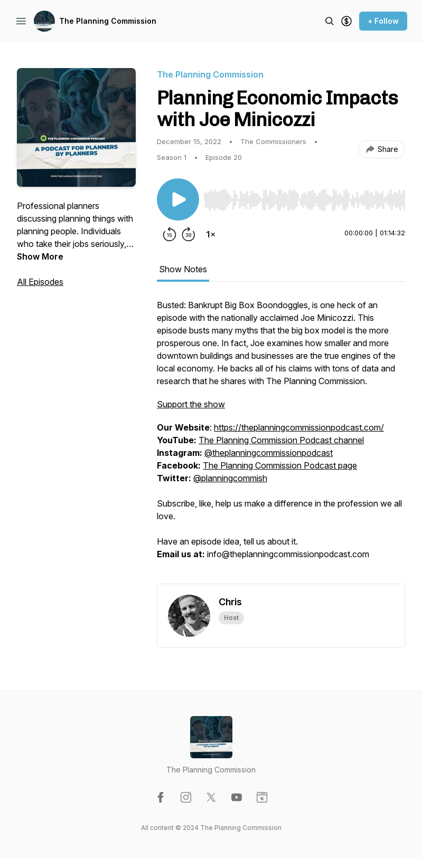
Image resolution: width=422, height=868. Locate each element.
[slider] (304, 200)
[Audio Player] (304, 197)
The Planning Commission (108, 21)
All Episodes (40, 282)
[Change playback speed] (211, 234)
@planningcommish (230, 478)
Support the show (191, 404)
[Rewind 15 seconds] (170, 234)
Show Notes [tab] (183, 269)
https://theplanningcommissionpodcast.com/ (299, 427)
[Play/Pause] (178, 199)
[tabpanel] (281, 441)
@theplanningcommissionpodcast (269, 453)
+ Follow (383, 21)
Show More (40, 256)
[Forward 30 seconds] (189, 234)
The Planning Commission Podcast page (280, 465)
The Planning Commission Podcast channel (281, 440)
